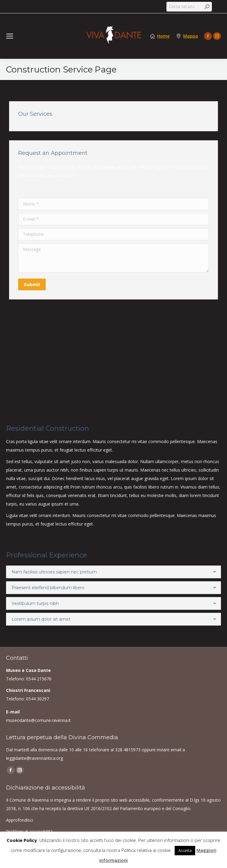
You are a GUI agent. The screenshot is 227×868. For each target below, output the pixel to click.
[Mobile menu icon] (10, 36)
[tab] (113, 572)
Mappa (191, 36)
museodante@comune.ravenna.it (38, 720)
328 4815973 (128, 750)
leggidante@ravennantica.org (35, 758)
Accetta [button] (185, 850)
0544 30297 (38, 699)
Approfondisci (20, 820)
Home (163, 36)
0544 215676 (39, 679)
